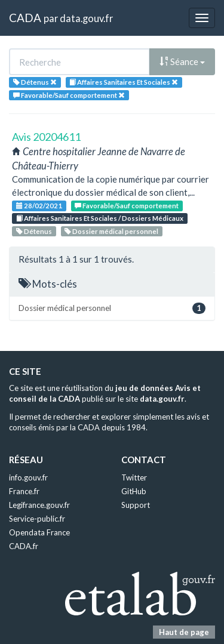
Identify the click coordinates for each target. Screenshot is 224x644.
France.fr (24, 491)
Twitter (134, 477)
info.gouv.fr (28, 477)
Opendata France (39, 532)
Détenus (34, 231)
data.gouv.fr (86, 18)
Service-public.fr (37, 519)
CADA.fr (24, 546)
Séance (182, 61)
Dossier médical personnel (111, 231)
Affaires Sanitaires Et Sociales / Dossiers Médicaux (100, 218)
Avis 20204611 (46, 137)
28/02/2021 (39, 206)
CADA (25, 18)
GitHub (134, 491)
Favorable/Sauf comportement (127, 206)
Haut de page (184, 632)
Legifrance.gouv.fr (39, 505)
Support (136, 505)
